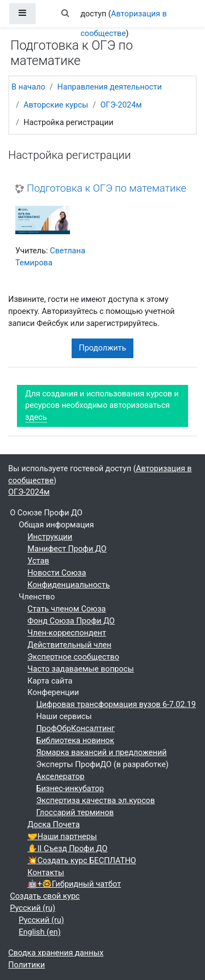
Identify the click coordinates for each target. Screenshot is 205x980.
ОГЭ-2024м (121, 105)
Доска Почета (54, 824)
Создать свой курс (45, 896)
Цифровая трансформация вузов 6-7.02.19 (116, 704)
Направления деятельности (110, 87)
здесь (36, 417)
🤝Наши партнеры (62, 836)
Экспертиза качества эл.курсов (95, 800)
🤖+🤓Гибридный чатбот (74, 884)
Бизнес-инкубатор (70, 788)
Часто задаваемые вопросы (81, 669)
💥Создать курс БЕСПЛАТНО (82, 860)
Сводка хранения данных (56, 953)
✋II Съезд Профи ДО (67, 848)
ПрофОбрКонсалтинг (75, 728)
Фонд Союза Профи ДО (71, 621)
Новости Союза (57, 573)
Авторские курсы (56, 105)
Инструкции (50, 537)
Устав (38, 561)
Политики (27, 965)
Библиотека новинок (75, 740)
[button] (65, 14)
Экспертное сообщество (73, 657)
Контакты (46, 872)
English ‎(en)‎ (40, 932)
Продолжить (102, 348)
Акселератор (60, 776)
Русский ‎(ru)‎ (33, 908)
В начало (28, 87)
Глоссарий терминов (75, 812)
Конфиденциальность (69, 585)
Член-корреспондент (67, 633)
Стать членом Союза (66, 609)
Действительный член (69, 645)
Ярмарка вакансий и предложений (101, 752)
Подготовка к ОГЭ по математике (107, 188)
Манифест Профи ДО (67, 549)
